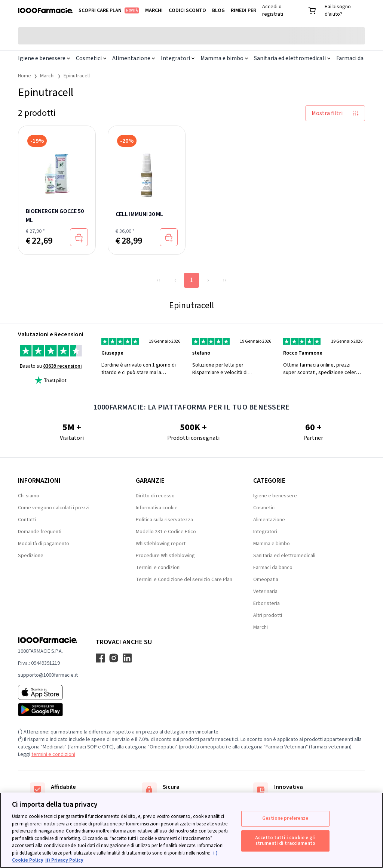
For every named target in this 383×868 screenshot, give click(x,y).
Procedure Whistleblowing (165, 556)
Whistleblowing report (161, 544)
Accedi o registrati (273, 10)
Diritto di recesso (155, 496)
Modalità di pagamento (44, 544)
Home (24, 76)
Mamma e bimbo (224, 58)
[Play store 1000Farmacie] (48, 710)
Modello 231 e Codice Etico (166, 532)
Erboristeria (266, 603)
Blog (218, 10)
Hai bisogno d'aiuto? (338, 10)
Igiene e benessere (44, 58)
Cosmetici (91, 58)
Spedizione (31, 556)
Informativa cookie (157, 508)
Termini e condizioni (158, 568)
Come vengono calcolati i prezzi (54, 508)
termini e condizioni (53, 754)
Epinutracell (77, 76)
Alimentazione (134, 58)
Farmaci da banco (273, 568)
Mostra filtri (335, 113)
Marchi (154, 10)
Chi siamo (29, 496)
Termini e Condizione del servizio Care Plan (184, 580)
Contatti (27, 520)
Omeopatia (266, 580)
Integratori (178, 58)
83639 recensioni (62, 366)
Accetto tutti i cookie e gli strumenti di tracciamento (285, 841)
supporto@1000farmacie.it (48, 675)
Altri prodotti (268, 615)
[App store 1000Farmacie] (48, 692)
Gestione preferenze (285, 818)
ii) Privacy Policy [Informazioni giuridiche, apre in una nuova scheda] (64, 860)
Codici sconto (187, 10)
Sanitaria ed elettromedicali (292, 58)
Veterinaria (265, 591)
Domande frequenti (40, 532)
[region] (191, 830)
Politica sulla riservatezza (164, 520)
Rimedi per (243, 10)
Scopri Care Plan (109, 10)
